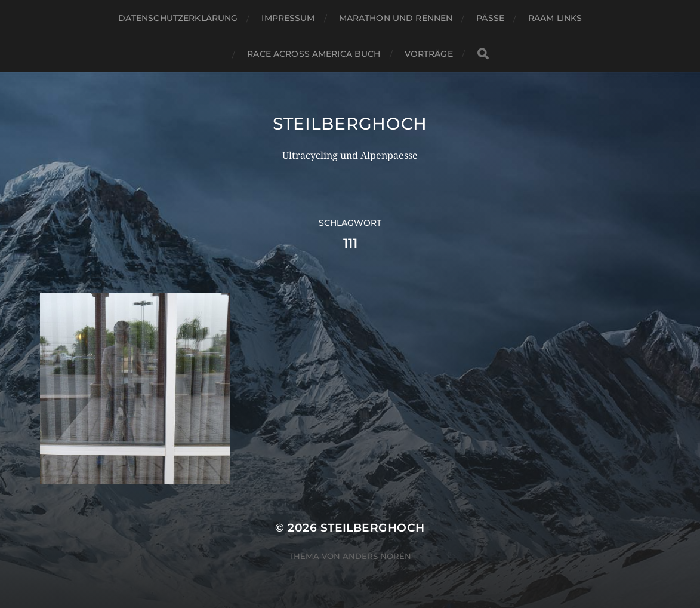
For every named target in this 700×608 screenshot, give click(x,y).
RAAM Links (555, 18)
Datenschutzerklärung (178, 18)
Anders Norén (377, 556)
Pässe (490, 18)
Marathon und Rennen (396, 18)
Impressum (288, 18)
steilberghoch (350, 124)
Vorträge (429, 54)
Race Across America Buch (314, 54)
